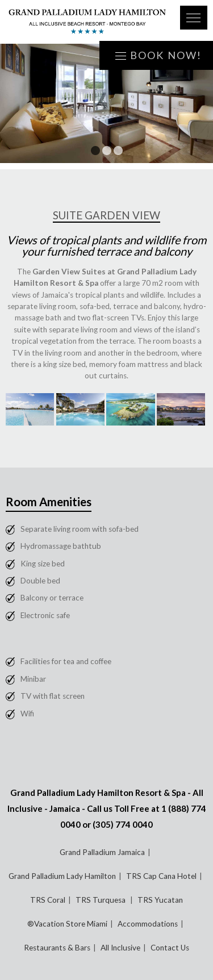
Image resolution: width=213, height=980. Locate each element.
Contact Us (170, 948)
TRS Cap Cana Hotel (161, 876)
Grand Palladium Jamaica (102, 852)
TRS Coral (48, 900)
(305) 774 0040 (123, 824)
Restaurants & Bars (57, 948)
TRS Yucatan (160, 900)
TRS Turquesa (101, 900)
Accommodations (148, 924)
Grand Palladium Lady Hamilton (62, 876)
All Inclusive (120, 948)
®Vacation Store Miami (67, 924)
